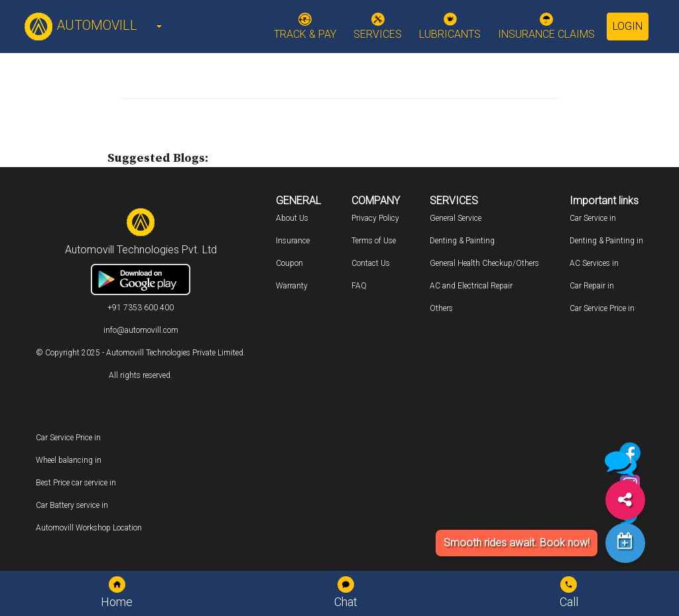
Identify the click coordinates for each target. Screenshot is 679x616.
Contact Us (371, 263)
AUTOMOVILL (81, 25)
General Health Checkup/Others (484, 263)
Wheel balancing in (69, 460)
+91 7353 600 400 (141, 308)
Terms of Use (374, 241)
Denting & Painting (462, 241)
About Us (292, 218)
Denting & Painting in (606, 241)
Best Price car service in (76, 483)
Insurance (293, 241)
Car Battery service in (72, 505)
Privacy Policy (375, 218)
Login (628, 26)
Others (441, 308)
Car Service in (593, 218)
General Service (456, 218)
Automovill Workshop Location (89, 528)
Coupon (289, 263)
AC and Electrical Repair (471, 286)
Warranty (292, 286)
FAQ (359, 286)
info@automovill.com (141, 330)
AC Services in (594, 263)
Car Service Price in (602, 308)
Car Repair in (592, 286)
